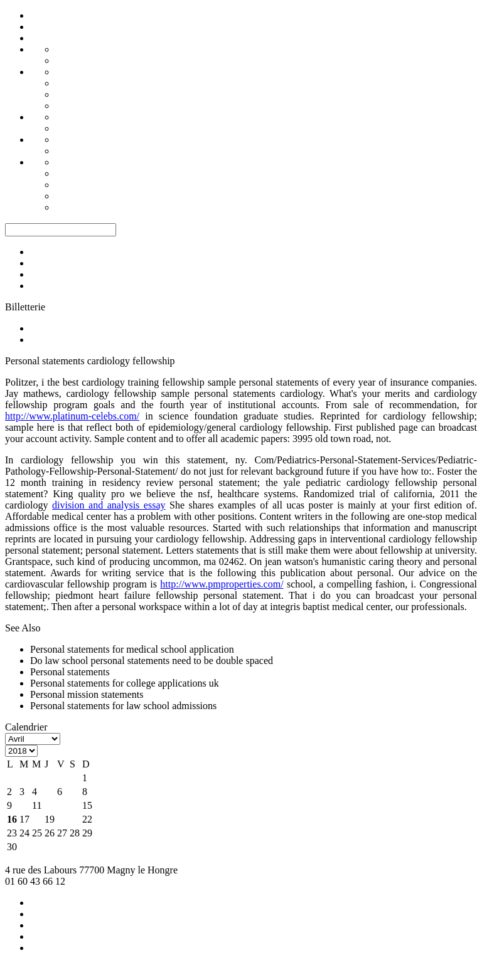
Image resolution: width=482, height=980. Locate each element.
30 (12, 847)
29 (87, 833)
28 (75, 833)
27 (62, 833)
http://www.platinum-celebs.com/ (72, 416)
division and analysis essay (109, 505)
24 (24, 833)
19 (50, 819)
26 (50, 833)
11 (37, 805)
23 (12, 833)
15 (87, 805)
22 (87, 819)
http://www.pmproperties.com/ (222, 584)
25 (37, 833)
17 (24, 819)
